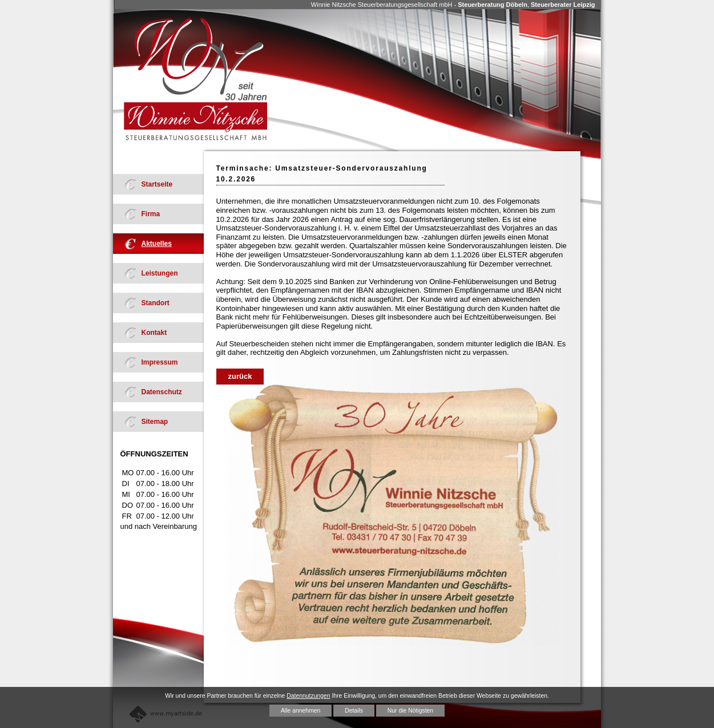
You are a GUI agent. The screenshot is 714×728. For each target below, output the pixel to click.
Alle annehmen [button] (300, 711)
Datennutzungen (308, 696)
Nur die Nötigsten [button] (410, 711)
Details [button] (354, 711)
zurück (240, 376)
